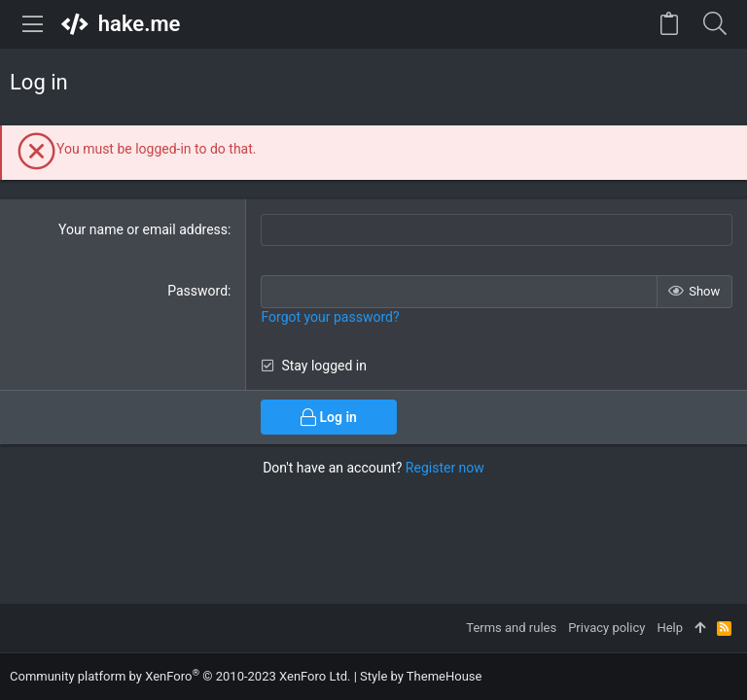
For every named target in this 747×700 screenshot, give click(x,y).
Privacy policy (606, 628)
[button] (33, 24)
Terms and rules (511, 628)
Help (670, 628)
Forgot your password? (330, 317)
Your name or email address (143, 229)
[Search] (714, 24)
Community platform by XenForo (180, 676)
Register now (445, 468)
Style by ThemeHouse (421, 676)
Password (197, 291)
